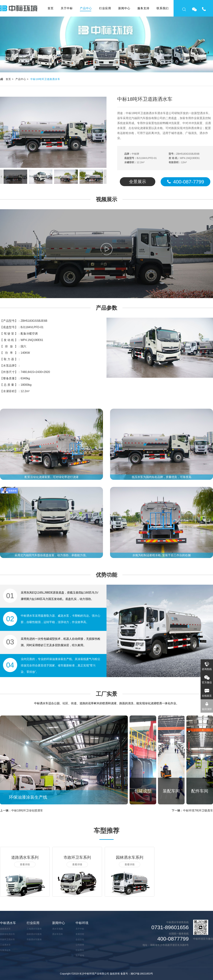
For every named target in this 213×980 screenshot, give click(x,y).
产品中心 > (22, 79)
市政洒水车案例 (34, 939)
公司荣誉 (80, 945)
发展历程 (80, 934)
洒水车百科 (58, 934)
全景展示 (138, 182)
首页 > (10, 79)
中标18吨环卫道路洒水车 (45, 79)
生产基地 (80, 955)
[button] (105, 177)
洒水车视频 (58, 929)
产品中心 (86, 8)
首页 (51, 8)
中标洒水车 (8, 923)
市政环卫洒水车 (7, 939)
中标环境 (82, 923)
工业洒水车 (5, 945)
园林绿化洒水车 (7, 934)
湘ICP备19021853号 (142, 974)
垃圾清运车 (5, 950)
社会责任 (80, 950)
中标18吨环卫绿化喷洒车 (27, 811)
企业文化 (80, 939)
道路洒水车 (5, 929)
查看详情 (25, 864)
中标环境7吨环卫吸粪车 (198, 811)
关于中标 (67, 8)
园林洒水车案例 (34, 934)
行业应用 (105, 8)
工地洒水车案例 (34, 929)
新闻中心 (124, 8)
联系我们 (163, 8)
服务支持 (143, 8)
